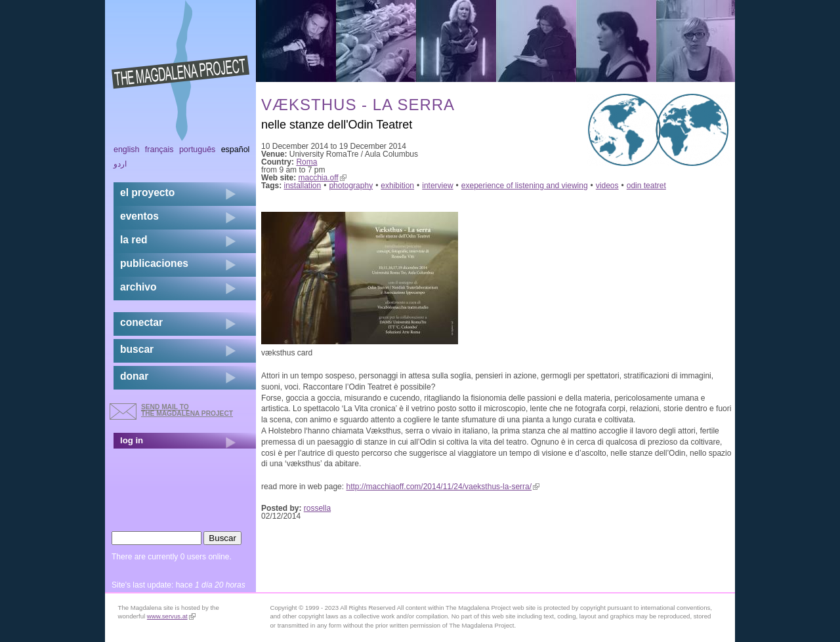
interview (437, 186)
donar (134, 376)
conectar (141, 322)
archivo (138, 287)
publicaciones (154, 263)
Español (236, 150)
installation (303, 186)
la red (134, 240)
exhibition (397, 186)
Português (197, 150)
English (127, 150)
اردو (120, 164)
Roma (306, 162)
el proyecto (147, 192)
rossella (317, 508)
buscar (137, 349)
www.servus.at (171, 616)
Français (159, 150)
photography (351, 186)
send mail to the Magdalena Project (187, 410)
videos (607, 186)
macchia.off (323, 178)
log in (132, 440)
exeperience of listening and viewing (525, 186)
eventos (139, 216)
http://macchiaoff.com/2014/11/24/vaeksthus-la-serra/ (443, 487)
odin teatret (646, 186)
